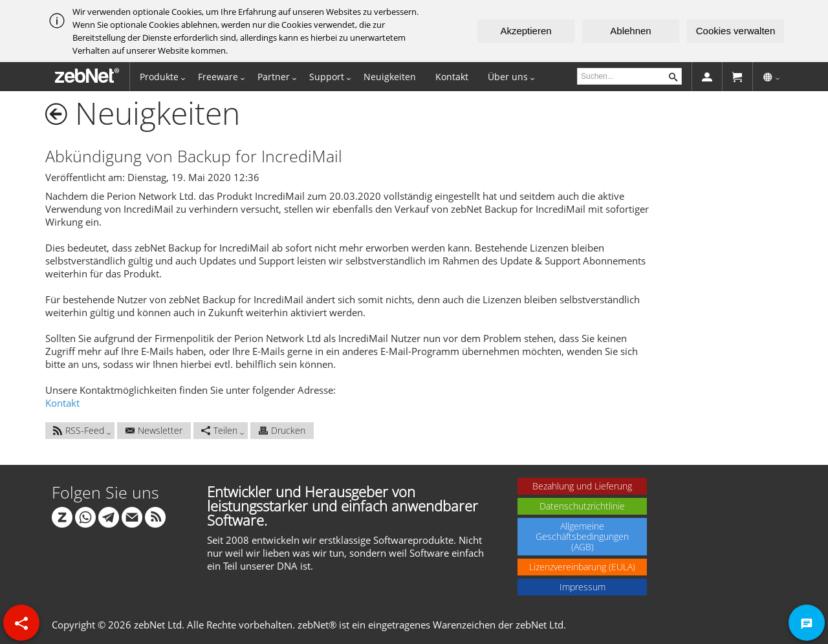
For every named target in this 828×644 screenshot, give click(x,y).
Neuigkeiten (390, 77)
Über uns (508, 77)
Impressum (583, 587)
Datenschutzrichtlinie (582, 506)
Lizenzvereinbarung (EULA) (582, 567)
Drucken (282, 430)
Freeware (218, 77)
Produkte (159, 77)
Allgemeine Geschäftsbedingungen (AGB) (582, 536)
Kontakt (452, 77)
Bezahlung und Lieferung (582, 486)
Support (327, 77)
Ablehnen (630, 31)
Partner (274, 77)
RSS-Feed (79, 430)
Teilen (219, 430)
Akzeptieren (526, 31)
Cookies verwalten (736, 31)
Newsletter (154, 430)
